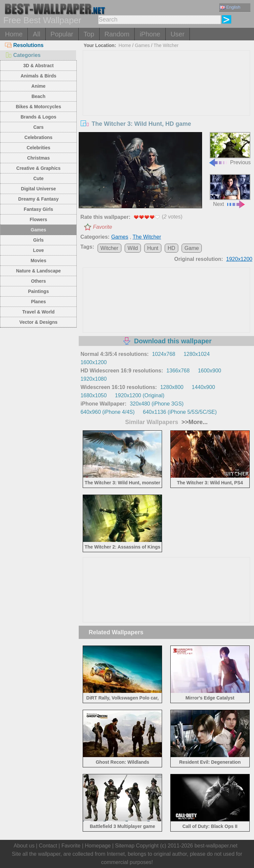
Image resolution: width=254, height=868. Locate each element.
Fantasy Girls (39, 209)
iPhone (150, 34)
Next (230, 191)
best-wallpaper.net (216, 846)
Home (14, 34)
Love (39, 250)
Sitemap (125, 846)
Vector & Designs (39, 322)
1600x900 (209, 371)
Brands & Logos (38, 117)
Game (192, 248)
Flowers (39, 219)
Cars (39, 127)
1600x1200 (93, 362)
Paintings (39, 291)
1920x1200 (239, 259)
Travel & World (38, 312)
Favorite (103, 227)
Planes (39, 302)
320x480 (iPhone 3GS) (157, 404)
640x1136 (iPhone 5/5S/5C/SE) (180, 412)
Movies (38, 261)
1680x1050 (93, 395)
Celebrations (39, 137)
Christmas (38, 158)
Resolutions (24, 45)
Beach (38, 96)
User (178, 34)
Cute (39, 178)
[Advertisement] (167, 100)
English (230, 7)
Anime (39, 86)
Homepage (98, 846)
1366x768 (178, 371)
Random (117, 34)
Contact (48, 846)
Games (39, 230)
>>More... (194, 422)
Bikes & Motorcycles (39, 107)
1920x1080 (93, 379)
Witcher (109, 248)
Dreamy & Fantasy (38, 199)
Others (39, 281)
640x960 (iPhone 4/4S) (107, 412)
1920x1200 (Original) (140, 395)
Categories (23, 55)
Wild (133, 248)
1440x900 (203, 387)
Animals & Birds (38, 76)
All (36, 34)
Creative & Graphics (38, 168)
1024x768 (164, 354)
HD (171, 248)
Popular (62, 34)
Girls (38, 240)
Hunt (153, 248)
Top (89, 34)
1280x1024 (197, 354)
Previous (230, 148)
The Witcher (166, 45)
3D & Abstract (38, 66)
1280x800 (172, 387)
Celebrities (38, 148)
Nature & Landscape (39, 271)
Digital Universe (38, 189)
